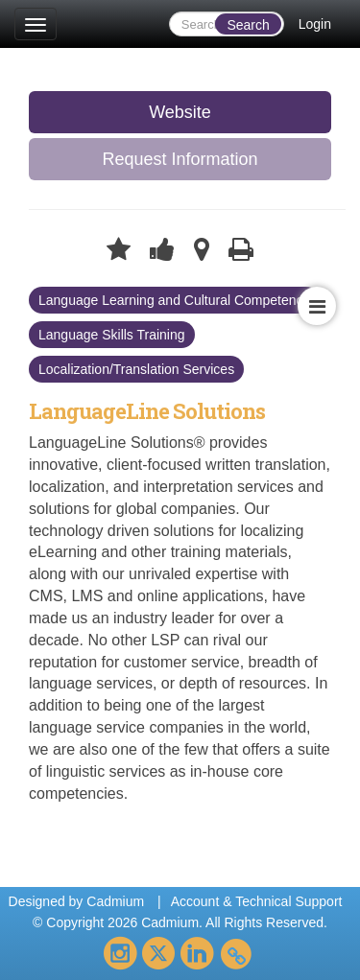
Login (315, 24)
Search (248, 25)
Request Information (180, 159)
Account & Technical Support (257, 901)
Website (180, 112)
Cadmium (115, 901)
